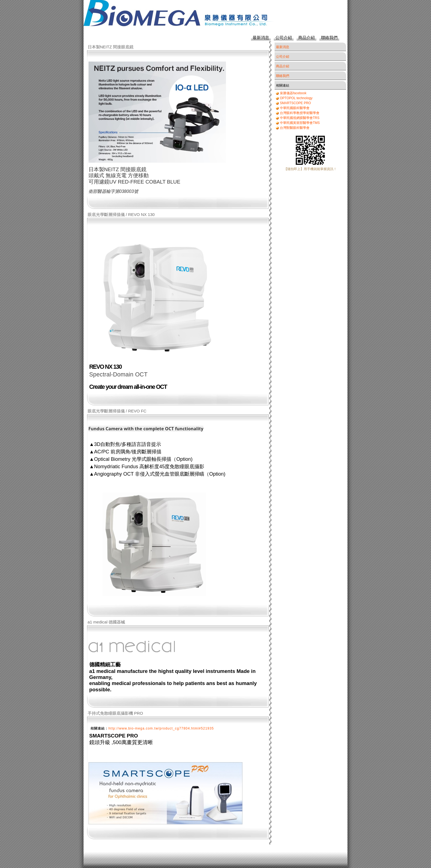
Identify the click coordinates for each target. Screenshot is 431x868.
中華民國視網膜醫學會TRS (300, 118)
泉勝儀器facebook (293, 93)
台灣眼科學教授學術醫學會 (300, 113)
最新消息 (261, 38)
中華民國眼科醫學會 (295, 108)
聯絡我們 (329, 38)
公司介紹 (284, 38)
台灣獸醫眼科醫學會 (295, 128)
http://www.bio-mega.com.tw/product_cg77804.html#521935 (161, 728)
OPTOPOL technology (296, 98)
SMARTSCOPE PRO (295, 103)
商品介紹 (306, 38)
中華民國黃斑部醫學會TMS (300, 123)
